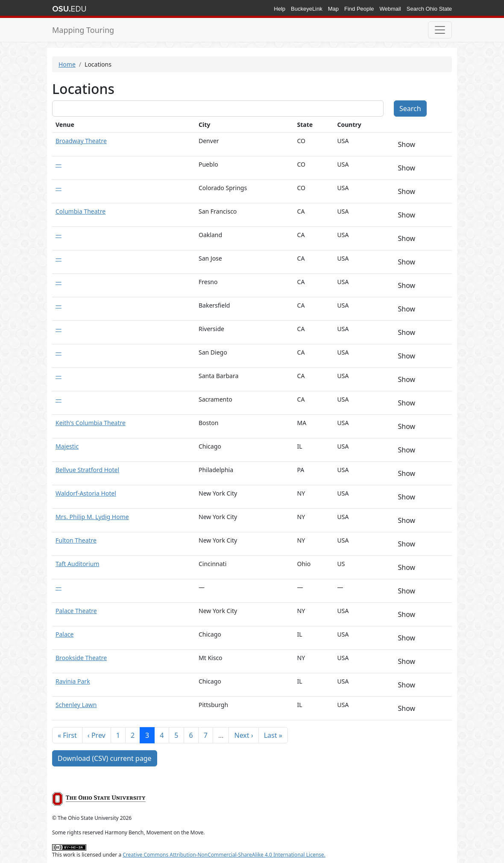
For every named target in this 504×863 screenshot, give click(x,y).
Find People (359, 9)
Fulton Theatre (76, 540)
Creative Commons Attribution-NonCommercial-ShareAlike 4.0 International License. (224, 855)
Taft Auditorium (78, 564)
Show (407, 144)
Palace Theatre (76, 611)
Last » (273, 735)
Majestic (67, 446)
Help (280, 9)
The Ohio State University (69, 9)
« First (67, 735)
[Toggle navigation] (440, 30)
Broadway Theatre (81, 141)
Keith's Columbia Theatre (91, 423)
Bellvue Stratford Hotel (87, 470)
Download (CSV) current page (105, 758)
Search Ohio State (429, 9)
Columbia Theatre (81, 211)
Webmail (390, 9)
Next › (243, 735)
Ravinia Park (73, 681)
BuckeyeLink (307, 9)
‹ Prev (97, 735)
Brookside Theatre (81, 658)
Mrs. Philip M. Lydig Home (92, 517)
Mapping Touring (83, 30)
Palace (64, 634)
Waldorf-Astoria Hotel (86, 493)
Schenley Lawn (76, 705)
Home (67, 64)
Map (333, 9)
